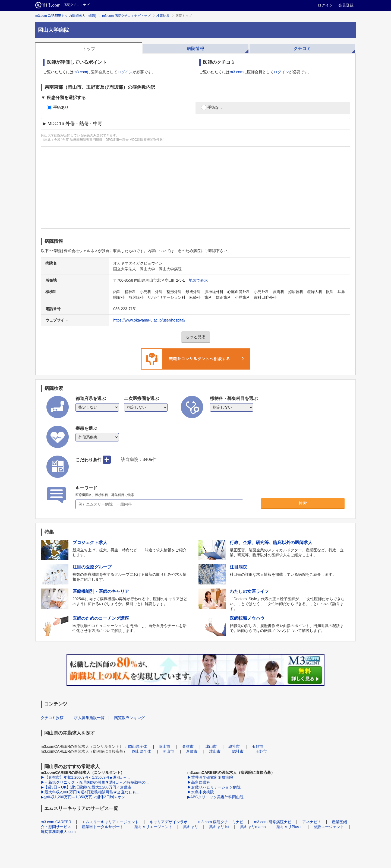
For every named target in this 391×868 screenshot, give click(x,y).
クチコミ (302, 48)
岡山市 (165, 746)
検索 (303, 503)
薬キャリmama (253, 827)
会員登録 (346, 5)
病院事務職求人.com (58, 832)
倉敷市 (188, 746)
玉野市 (257, 746)
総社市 (234, 746)
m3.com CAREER (56, 822)
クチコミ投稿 (52, 718)
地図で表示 (198, 280)
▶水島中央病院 (201, 792)
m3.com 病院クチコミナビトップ (126, 16)
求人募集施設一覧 (89, 718)
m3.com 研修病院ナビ (273, 822)
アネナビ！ (312, 822)
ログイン (325, 5)
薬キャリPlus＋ (290, 827)
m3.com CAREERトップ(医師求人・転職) (66, 16)
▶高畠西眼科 (199, 782)
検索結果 (163, 16)
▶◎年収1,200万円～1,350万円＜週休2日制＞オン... (85, 797)
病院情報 (195, 48)
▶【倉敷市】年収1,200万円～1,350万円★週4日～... (85, 777)
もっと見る (196, 337)
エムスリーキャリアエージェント (110, 822)
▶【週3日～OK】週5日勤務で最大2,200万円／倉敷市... (88, 787)
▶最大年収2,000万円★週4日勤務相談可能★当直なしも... (90, 792)
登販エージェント (329, 827)
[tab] (89, 48)
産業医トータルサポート (103, 827)
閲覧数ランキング (130, 718)
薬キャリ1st (219, 827)
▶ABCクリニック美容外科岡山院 (216, 797)
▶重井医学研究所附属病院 (210, 777)
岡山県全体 (138, 746)
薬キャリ (191, 827)
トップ (89, 49)
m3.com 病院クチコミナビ (221, 822)
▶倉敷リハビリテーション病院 (214, 787)
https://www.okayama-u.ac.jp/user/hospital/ (149, 320)
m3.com (80, 72)
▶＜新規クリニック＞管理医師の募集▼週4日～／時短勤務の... (95, 782)
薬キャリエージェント (153, 827)
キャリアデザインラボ (169, 822)
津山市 (211, 746)
